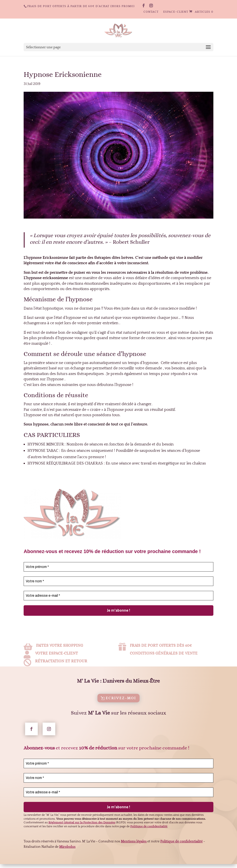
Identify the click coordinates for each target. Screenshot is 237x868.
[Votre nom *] (118, 581)
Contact (151, 12)
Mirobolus (67, 854)
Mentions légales (134, 849)
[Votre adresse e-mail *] (118, 596)
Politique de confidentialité (181, 849)
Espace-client (176, 12)
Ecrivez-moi (121, 705)
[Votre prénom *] (118, 567)
